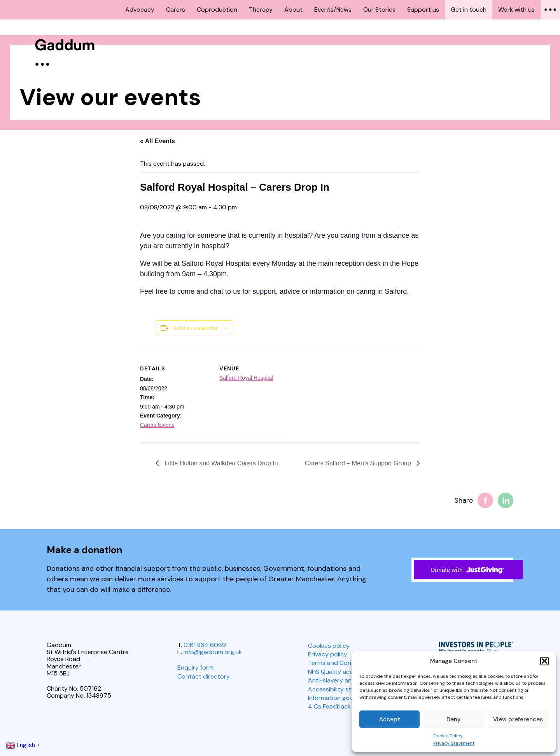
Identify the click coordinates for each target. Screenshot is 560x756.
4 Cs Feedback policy (339, 706)
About (293, 10)
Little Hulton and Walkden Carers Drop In (220, 463)
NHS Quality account (337, 672)
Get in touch (469, 10)
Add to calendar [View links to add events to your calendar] (196, 328)
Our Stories (379, 10)
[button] (544, 661)
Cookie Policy (448, 736)
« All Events (157, 141)
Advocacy (140, 10)
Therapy (261, 10)
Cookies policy (329, 646)
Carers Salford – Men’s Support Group (359, 463)
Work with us (516, 10)
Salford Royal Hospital (246, 378)
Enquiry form (195, 667)
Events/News (333, 10)
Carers (176, 10)
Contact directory (204, 676)
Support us (423, 10)
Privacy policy (328, 654)
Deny (454, 719)
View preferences (518, 719)
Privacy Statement (454, 743)
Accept (390, 719)
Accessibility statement (342, 689)
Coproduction (217, 10)
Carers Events (157, 425)
